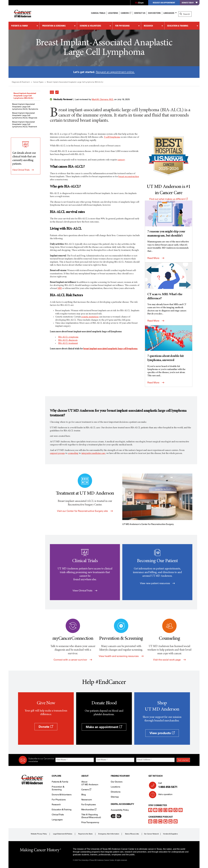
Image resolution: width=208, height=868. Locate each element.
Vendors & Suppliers (170, 834)
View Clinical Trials (21, 170)
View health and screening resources (121, 656)
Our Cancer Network (151, 834)
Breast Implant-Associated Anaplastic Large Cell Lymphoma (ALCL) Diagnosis (25, 115)
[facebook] (150, 810)
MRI (60, 288)
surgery (121, 160)
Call (173, 785)
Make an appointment (104, 727)
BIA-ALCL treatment (68, 343)
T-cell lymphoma (112, 137)
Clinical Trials (98, 13)
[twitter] (155, 810)
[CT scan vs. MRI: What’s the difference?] (169, 282)
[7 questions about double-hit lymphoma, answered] (169, 344)
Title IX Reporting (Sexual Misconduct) (91, 816)
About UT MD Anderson (90, 783)
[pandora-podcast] (165, 821)
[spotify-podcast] (155, 821)
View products (162, 733)
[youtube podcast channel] (160, 821)
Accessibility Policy (120, 810)
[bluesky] (175, 810)
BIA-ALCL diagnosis (68, 340)
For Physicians (122, 26)
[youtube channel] (160, 810)
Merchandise (89, 810)
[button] (52, 92)
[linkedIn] (170, 810)
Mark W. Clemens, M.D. (103, 99)
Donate (46, 727)
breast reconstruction (129, 177)
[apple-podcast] (150, 821)
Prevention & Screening (54, 26)
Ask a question (164, 795)
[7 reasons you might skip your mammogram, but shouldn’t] (169, 219)
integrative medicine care (93, 453)
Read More (156, 258)
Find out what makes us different (169, 199)
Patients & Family (20, 26)
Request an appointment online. (115, 72)
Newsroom (87, 800)
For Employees (89, 805)
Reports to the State (85, 834)
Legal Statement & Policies (63, 834)
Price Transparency (90, 822)
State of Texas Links (132, 834)
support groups (57, 453)
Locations (115, 787)
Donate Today (190, 3)
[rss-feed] (175, 821)
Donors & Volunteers (90, 26)
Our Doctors (154, 13)
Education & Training (178, 26)
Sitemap (115, 797)
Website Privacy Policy (39, 834)
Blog (84, 795)
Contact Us (140, 13)
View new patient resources (157, 583)
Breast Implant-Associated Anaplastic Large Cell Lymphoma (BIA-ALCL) (25, 96)
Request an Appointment (164, 3)
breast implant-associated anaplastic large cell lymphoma (110, 349)
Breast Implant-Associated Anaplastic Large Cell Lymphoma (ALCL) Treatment (25, 124)
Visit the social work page (169, 660)
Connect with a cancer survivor (73, 660)
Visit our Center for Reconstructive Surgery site (85, 511)
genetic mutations (90, 317)
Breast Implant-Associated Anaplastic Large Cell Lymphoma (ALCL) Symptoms (25, 107)
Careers (126, 13)
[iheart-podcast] (170, 821)
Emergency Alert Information (109, 834)
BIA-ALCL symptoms (68, 337)
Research (148, 26)
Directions (116, 792)
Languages (169, 13)
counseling (73, 453)
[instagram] (165, 810)
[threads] (181, 810)
